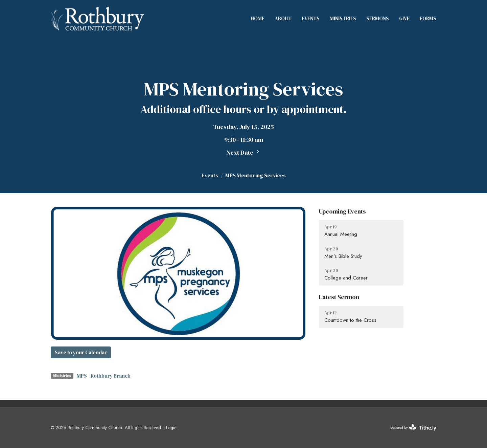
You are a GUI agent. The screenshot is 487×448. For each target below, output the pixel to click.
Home (258, 18)
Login (171, 428)
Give (404, 18)
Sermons (378, 18)
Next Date (244, 152)
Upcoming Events (342, 211)
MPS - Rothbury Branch (104, 376)
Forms (428, 18)
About (283, 18)
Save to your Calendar (81, 352)
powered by (413, 428)
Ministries (343, 18)
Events (311, 18)
